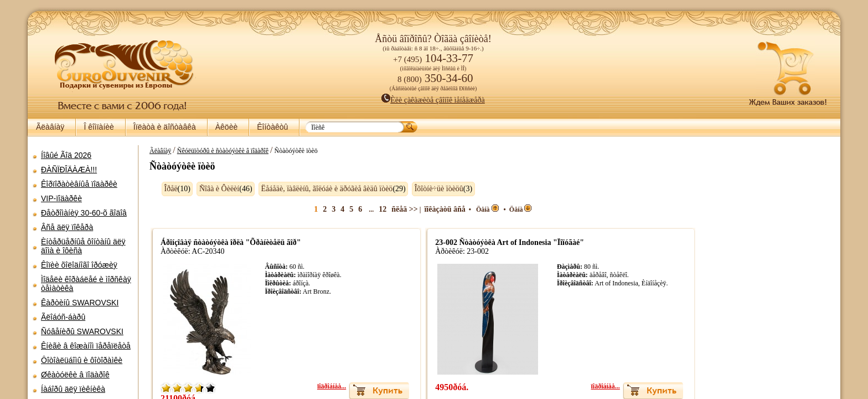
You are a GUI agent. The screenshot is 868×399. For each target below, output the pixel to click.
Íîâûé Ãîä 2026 (66, 155)
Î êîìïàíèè (99, 127)
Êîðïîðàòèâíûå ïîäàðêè (79, 184)
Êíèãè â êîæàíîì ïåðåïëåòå (86, 346)
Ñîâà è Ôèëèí (214, 189)
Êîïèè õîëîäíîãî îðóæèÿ (79, 265)
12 (385, 209)
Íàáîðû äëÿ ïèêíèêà (73, 389)
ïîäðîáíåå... (334, 386)
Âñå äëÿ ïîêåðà (67, 227)
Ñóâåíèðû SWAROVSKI (82, 331)
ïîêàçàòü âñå (448, 209)
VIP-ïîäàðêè (61, 198)
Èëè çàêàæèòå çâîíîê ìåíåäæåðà (433, 100)
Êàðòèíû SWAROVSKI (80, 303)
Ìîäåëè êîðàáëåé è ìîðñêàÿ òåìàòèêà (86, 284)
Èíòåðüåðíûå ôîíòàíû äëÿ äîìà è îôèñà (83, 246)
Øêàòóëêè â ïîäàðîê (75, 375)
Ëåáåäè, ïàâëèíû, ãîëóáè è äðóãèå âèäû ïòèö (322, 189)
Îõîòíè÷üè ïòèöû (433, 189)
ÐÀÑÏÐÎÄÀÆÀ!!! (69, 170)
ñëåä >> (407, 209)
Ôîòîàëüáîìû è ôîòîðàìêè (82, 360)
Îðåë (166, 189)
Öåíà (490, 209)
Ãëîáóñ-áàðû (63, 317)
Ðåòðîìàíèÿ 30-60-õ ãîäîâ (84, 213)
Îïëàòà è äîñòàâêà (165, 127)
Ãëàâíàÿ (50, 127)
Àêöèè (226, 127)
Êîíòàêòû (272, 127)
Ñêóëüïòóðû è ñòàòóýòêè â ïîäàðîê (217, 151)
